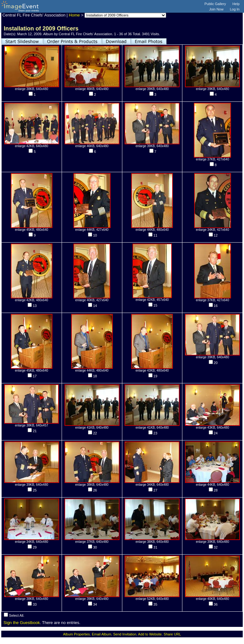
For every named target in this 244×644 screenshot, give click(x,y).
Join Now (216, 9)
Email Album (102, 634)
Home (75, 15)
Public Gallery (215, 4)
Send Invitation (125, 634)
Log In (235, 9)
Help (236, 4)
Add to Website (150, 634)
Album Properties (76, 634)
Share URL (172, 634)
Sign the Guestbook (22, 623)
